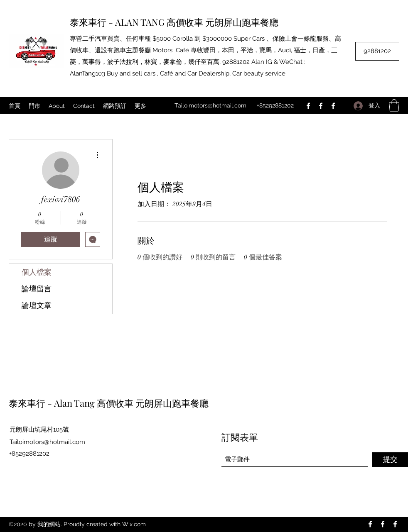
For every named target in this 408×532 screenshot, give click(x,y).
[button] (394, 105)
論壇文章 (37, 305)
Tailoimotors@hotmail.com (210, 105)
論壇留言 (37, 289)
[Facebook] (308, 106)
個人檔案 (37, 272)
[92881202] (377, 51)
